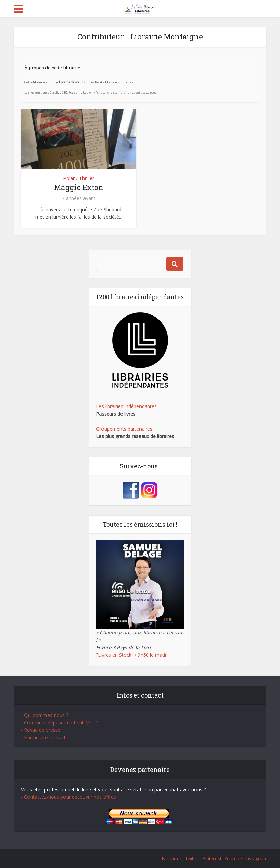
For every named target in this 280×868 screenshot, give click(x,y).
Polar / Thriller (79, 178)
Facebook (172, 858)
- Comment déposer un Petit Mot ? (59, 722)
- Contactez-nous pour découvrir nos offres (69, 797)
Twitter (192, 858)
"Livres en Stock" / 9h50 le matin (132, 655)
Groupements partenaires (124, 429)
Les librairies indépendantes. (127, 406)
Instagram (256, 858)
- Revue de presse (41, 730)
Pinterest (212, 858)
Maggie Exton (79, 187)
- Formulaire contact (43, 737)
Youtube (233, 858)
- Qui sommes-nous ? (45, 715)
